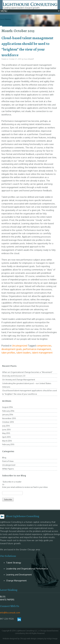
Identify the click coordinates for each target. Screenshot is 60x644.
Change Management (16, 581)
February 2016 (8, 411)
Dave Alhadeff (29, 59)
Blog (4, 458)
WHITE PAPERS (7, 600)
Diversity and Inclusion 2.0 (14, 376)
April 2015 (6, 437)
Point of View (8, 461)
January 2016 (8, 415)
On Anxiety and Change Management (19, 380)
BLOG (3, 597)
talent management (42, 353)
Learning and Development (19, 575)
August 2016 (8, 407)
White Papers (8, 469)
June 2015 (6, 430)
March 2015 (7, 441)
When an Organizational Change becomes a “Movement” (27, 372)
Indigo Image (52, 639)
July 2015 (6, 426)
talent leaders (24, 353)
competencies (44, 346)
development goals (12, 349)
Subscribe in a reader (12, 482)
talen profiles (8, 353)
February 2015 (8, 444)
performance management (37, 349)
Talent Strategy (14, 563)
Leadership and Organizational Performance (27, 569)
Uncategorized (20, 346)
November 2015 (9, 418)
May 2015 (6, 433)
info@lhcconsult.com (10, 613)
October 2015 (8, 422)
